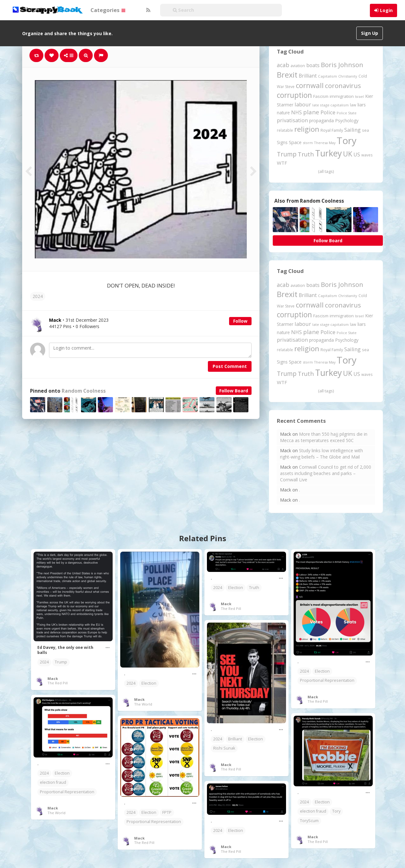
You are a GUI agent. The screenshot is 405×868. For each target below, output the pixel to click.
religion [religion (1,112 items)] (307, 129)
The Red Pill (58, 683)
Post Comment (230, 366)
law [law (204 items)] (353, 105)
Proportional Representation (327, 680)
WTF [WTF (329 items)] (282, 163)
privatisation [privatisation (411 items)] (292, 120)
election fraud (53, 782)
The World (143, 704)
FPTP (167, 812)
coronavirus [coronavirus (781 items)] (343, 86)
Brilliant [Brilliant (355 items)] (308, 76)
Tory (336, 811)
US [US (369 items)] (357, 155)
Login (386, 10)
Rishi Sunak (224, 748)
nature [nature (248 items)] (283, 113)
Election (149, 683)
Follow (240, 321)
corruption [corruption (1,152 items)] (294, 95)
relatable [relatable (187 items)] (285, 130)
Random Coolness (84, 391)
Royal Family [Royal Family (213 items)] (332, 130)
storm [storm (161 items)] (308, 143)
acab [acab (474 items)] (283, 65)
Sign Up (370, 33)
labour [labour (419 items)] (303, 104)
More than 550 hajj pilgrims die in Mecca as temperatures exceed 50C (324, 437)
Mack (53, 678)
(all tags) (326, 171)
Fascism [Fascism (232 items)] (321, 96)
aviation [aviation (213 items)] (298, 66)
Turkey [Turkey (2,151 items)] (328, 153)
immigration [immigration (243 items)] (342, 96)
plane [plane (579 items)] (311, 112)
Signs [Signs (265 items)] (282, 142)
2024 (38, 296)
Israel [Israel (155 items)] (359, 97)
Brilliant (235, 739)
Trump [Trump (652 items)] (287, 154)
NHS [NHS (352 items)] (296, 112)
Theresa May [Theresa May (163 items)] (325, 143)
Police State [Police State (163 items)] (347, 113)
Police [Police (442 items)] (328, 112)
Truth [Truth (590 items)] (306, 154)
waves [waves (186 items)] (367, 155)
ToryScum (309, 821)
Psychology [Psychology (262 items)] (347, 120)
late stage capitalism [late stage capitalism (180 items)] (330, 105)
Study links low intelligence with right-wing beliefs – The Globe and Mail (321, 454)
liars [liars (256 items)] (362, 105)
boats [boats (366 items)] (313, 65)
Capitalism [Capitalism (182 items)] (327, 76)
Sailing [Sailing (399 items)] (352, 130)
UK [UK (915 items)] (348, 154)
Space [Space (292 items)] (295, 142)
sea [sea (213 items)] (365, 130)
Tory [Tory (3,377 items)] (347, 141)
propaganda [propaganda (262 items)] (321, 120)
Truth (254, 588)
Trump (61, 662)
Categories (108, 10)
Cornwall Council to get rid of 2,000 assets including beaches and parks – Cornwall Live (326, 473)
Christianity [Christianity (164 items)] (348, 76)
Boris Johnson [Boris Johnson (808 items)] (342, 65)
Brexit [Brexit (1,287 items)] (287, 75)
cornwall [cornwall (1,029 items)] (310, 85)
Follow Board (234, 391)
